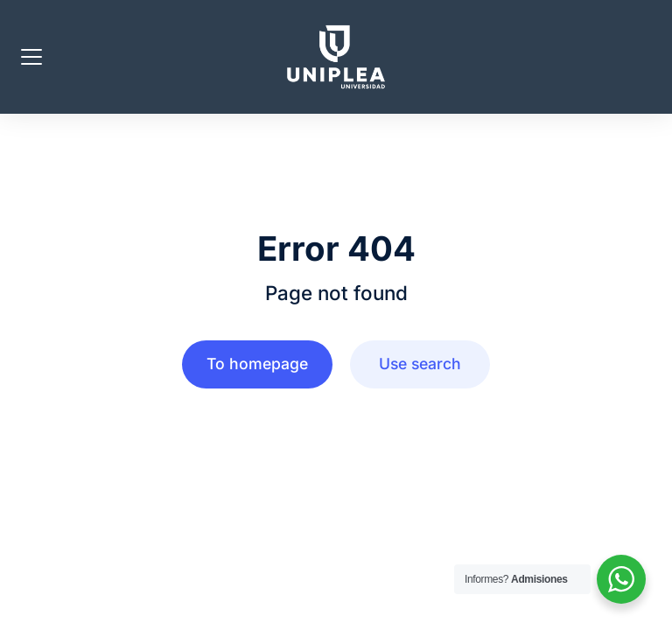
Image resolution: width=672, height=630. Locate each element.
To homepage (257, 364)
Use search (420, 364)
